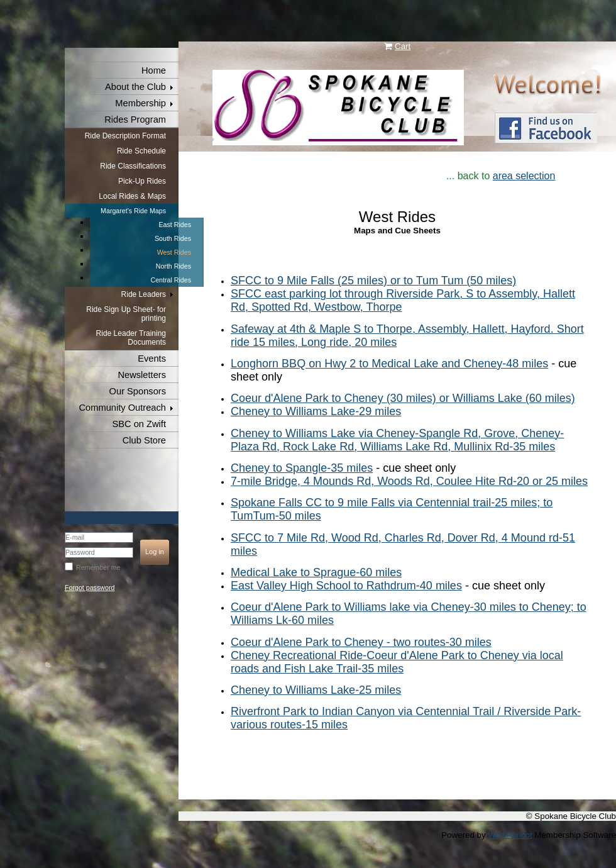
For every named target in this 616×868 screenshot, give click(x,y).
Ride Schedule (141, 151)
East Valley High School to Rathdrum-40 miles (346, 586)
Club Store (144, 440)
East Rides (175, 225)
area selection (524, 176)
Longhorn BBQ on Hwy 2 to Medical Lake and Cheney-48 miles (389, 364)
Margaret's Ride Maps (133, 211)
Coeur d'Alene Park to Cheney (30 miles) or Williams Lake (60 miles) (403, 398)
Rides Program (135, 120)
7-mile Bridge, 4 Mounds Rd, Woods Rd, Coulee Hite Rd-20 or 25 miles (409, 481)
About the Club (135, 87)
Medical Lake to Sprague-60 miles (316, 572)
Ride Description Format (125, 136)
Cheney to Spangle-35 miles (302, 468)
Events (152, 359)
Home (154, 70)
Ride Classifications (133, 166)
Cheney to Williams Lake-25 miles (316, 690)
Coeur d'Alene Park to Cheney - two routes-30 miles (361, 642)
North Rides (173, 266)
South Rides (173, 238)
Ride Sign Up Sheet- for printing (126, 314)
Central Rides (171, 280)
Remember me (98, 567)
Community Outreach (123, 408)
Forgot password (90, 587)
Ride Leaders (144, 294)
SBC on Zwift (139, 424)
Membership (140, 103)
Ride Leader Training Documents (131, 338)
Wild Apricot (510, 835)
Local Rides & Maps (132, 196)
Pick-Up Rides (142, 181)
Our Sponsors (138, 391)
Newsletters (142, 375)
